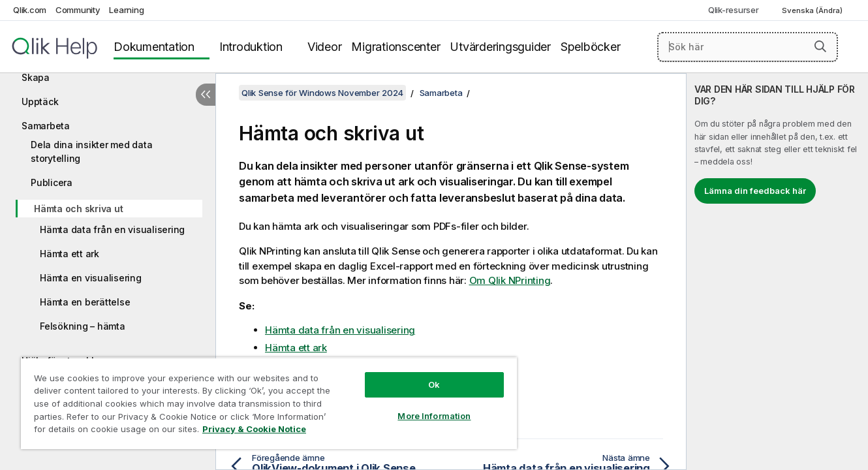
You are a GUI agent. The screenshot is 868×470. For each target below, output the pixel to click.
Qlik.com (30, 10)
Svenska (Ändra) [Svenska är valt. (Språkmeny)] (813, 10)
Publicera (52, 182)
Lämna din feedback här (755, 191)
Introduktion (251, 47)
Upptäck (40, 102)
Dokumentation (154, 47)
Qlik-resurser (734, 10)
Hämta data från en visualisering (112, 229)
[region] (269, 403)
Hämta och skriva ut (78, 209)
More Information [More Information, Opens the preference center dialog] (434, 416)
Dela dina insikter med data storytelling (91, 151)
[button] (820, 46)
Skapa (36, 77)
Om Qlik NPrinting (510, 280)
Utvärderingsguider (500, 47)
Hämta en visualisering (91, 278)
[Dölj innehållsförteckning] (206, 95)
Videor (325, 47)
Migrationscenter (395, 47)
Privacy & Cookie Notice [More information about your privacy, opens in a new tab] (254, 429)
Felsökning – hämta (83, 326)
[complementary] (777, 272)
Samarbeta (46, 126)
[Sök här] (748, 47)
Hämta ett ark (70, 254)
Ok (434, 384)
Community (78, 10)
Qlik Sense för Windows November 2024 (322, 93)
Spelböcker (591, 47)
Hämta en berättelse (85, 302)
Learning (126, 10)
